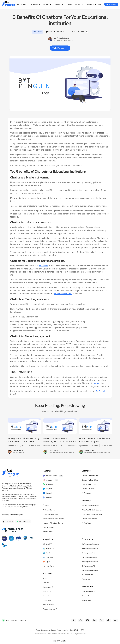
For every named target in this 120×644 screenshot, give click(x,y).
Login (100, 4)
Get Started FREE (111, 4)
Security (65, 630)
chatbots (97, 383)
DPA (82, 630)
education (44, 266)
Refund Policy (75, 630)
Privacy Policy (56, 630)
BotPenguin (101, 391)
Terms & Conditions (43, 630)
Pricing (69, 4)
